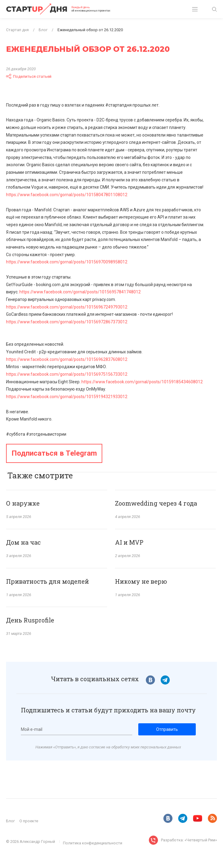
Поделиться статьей (29, 76)
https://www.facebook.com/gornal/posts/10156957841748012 (80, 292)
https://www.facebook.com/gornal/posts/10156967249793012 (67, 307)
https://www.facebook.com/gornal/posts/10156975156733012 (67, 374)
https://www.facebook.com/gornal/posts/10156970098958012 (67, 262)
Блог (10, 821)
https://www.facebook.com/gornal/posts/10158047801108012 (67, 195)
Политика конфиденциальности (93, 843)
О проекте (29, 821)
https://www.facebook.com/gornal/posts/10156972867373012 (67, 322)
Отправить (167, 729)
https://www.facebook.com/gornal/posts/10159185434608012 (142, 382)
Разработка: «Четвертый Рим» (189, 840)
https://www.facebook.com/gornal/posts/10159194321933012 (67, 397)
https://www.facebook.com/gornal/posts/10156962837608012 (67, 359)
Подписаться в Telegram (54, 453)
